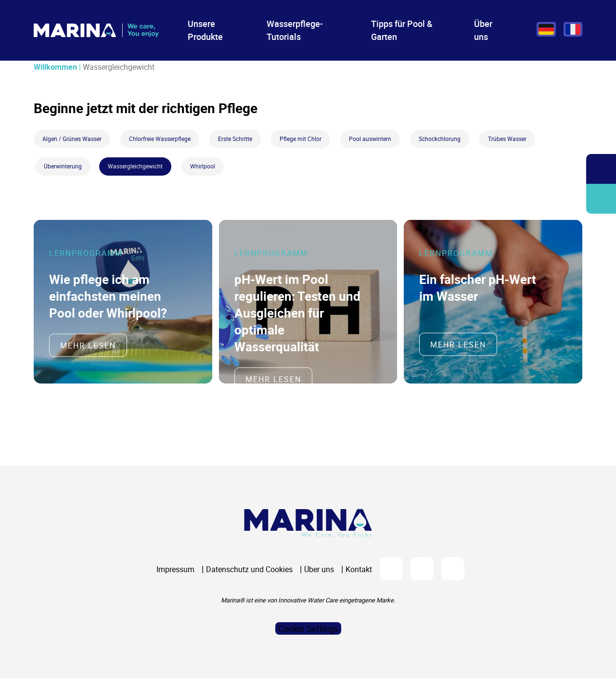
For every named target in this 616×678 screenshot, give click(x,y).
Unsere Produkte (205, 30)
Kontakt (359, 569)
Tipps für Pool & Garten (402, 30)
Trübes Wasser (507, 139)
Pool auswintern (370, 139)
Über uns (483, 30)
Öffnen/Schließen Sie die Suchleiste (601, 169)
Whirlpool (203, 166)
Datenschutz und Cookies (249, 569)
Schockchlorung (440, 139)
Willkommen (55, 67)
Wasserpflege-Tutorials (295, 30)
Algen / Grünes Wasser (72, 139)
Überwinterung (63, 166)
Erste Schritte (235, 139)
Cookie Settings (308, 628)
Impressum (175, 569)
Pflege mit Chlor (301, 139)
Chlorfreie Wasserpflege (160, 139)
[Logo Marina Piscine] (308, 523)
